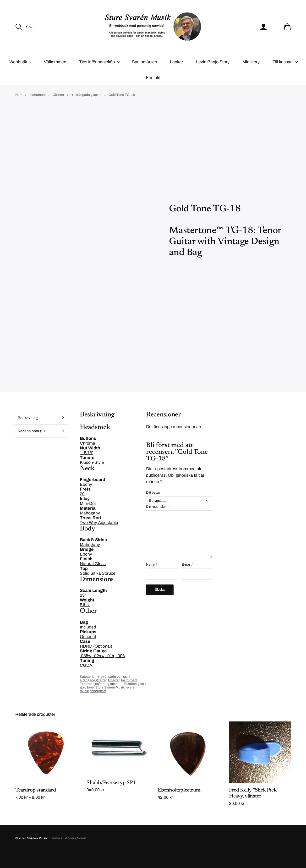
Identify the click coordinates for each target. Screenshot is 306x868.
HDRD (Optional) (96, 662)
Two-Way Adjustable (99, 538)
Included (88, 643)
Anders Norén (76, 854)
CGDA (86, 681)
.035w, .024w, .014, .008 (102, 671)
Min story (251, 77)
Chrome (87, 459)
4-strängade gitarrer (86, 110)
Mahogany (90, 529)
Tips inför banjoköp (97, 77)
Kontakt (153, 93)
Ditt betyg (153, 508)
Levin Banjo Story (213, 77)
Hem (19, 110)
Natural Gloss (93, 579)
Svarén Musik (37, 854)
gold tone (87, 703)
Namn (152, 580)
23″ (83, 611)
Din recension (157, 522)
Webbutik (18, 77)
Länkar (177, 77)
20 (82, 510)
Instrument (38, 110)
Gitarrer (58, 110)
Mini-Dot (88, 519)
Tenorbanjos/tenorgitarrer (99, 699)
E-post (188, 580)
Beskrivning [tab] (28, 434)
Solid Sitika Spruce (98, 589)
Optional (88, 652)
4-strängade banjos (112, 692)
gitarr (141, 699)
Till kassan (283, 77)
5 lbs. (85, 621)
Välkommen (55, 77)
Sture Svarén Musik (110, 703)
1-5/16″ (87, 469)
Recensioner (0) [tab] (32, 447)
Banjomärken (144, 77)
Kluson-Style (92, 478)
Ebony (86, 500)
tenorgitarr (98, 707)
